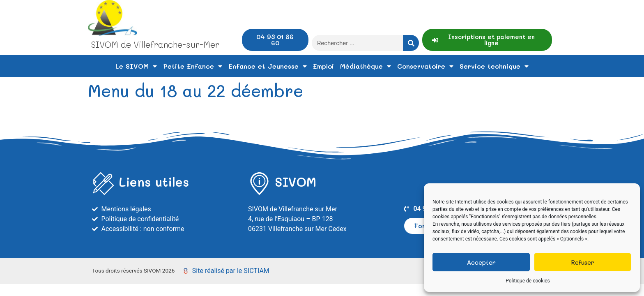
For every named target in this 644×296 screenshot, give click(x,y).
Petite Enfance (193, 66)
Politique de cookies (528, 281)
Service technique (494, 66)
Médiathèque (366, 66)
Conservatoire (425, 66)
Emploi (323, 66)
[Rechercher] (411, 43)
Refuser (583, 262)
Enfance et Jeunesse (268, 66)
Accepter (481, 262)
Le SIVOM (136, 66)
